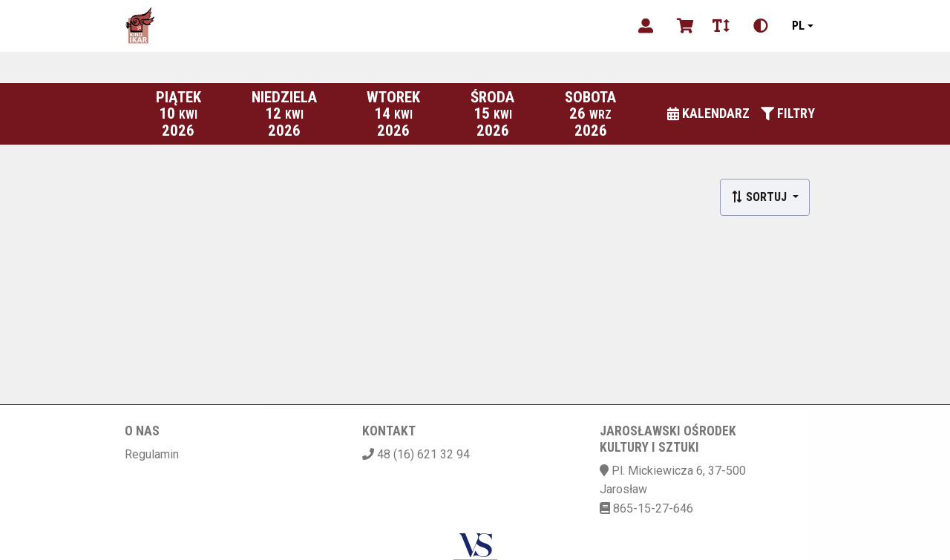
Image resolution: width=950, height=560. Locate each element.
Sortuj (760, 197)
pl (798, 26)
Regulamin (152, 454)
